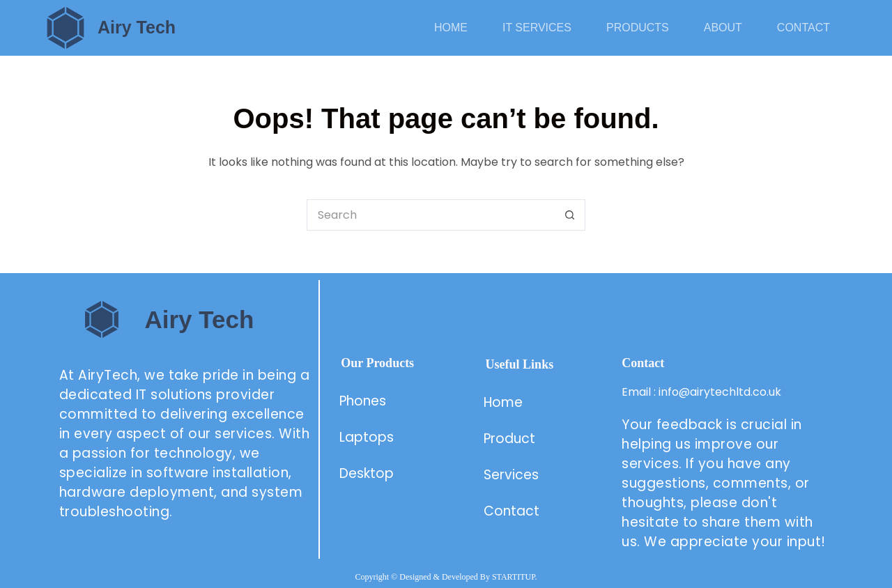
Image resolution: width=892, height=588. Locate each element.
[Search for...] (430, 215)
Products (638, 28)
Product (511, 439)
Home (451, 28)
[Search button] (570, 215)
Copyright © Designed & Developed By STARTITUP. (446, 577)
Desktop (367, 473)
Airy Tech (137, 27)
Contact (803, 28)
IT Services (537, 28)
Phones (363, 401)
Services (511, 475)
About (723, 28)
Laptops (367, 437)
